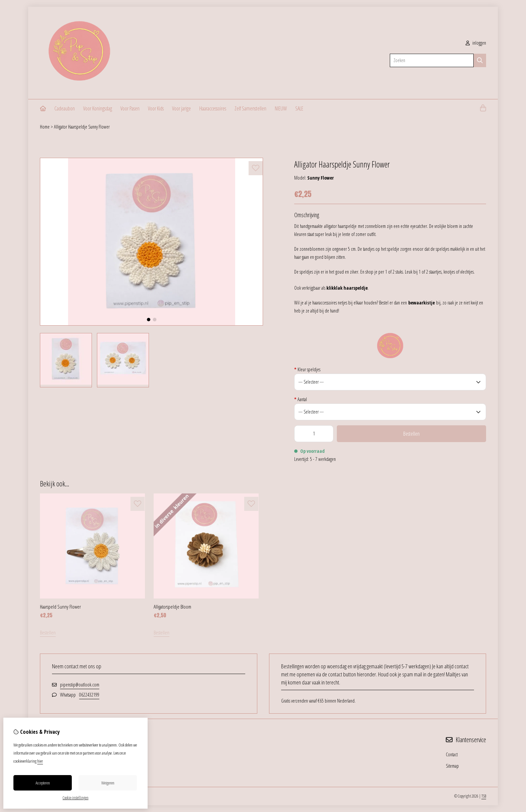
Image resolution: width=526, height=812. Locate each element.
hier (40, 761)
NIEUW (281, 108)
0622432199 (89, 695)
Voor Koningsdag (98, 108)
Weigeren (108, 783)
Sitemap (452, 766)
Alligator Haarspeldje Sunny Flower (82, 127)
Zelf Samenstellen (250, 108)
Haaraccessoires (213, 108)
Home (45, 127)
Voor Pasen (130, 108)
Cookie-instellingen (76, 798)
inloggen (476, 43)
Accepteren (43, 783)
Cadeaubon (65, 108)
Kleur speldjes (307, 369)
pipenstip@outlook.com (80, 685)
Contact (452, 754)
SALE (299, 108)
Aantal (301, 399)
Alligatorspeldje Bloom (172, 607)
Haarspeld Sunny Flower (60, 607)
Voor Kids (156, 108)
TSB (484, 796)
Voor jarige (181, 108)
